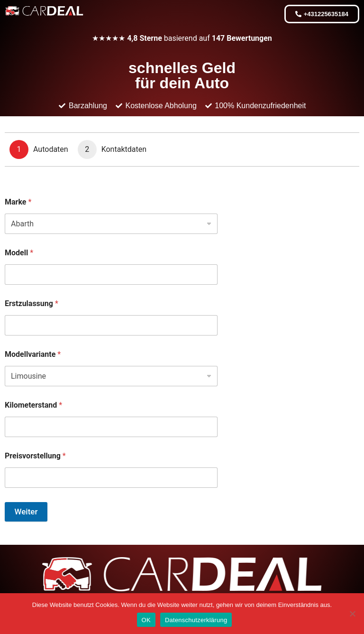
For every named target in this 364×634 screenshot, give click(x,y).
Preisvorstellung (35, 456)
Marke (18, 202)
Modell (19, 253)
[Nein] (352, 614)
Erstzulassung (32, 303)
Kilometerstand (33, 405)
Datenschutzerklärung (196, 620)
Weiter (26, 512)
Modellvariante (33, 354)
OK (146, 620)
